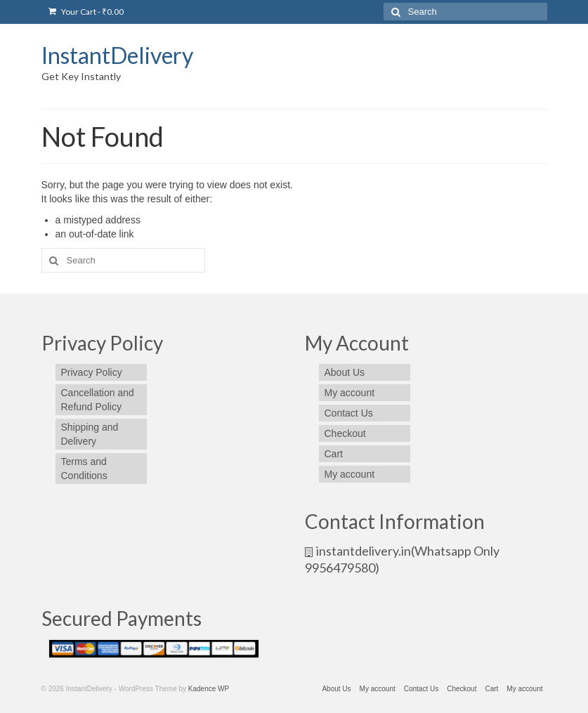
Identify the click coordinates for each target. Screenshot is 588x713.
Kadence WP (209, 689)
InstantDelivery (117, 55)
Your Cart (86, 12)
